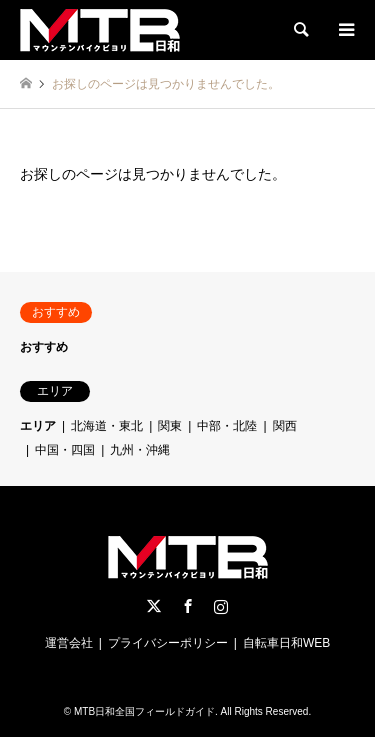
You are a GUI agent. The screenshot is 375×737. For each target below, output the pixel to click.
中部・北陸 (227, 426)
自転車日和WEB (286, 643)
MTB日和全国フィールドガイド (144, 711)
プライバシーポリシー (168, 643)
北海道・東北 (107, 426)
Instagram (221, 606)
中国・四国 (65, 450)
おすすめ (44, 347)
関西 (285, 426)
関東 (170, 426)
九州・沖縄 (140, 450)
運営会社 (69, 643)
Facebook (188, 606)
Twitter (154, 606)
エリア (38, 426)
